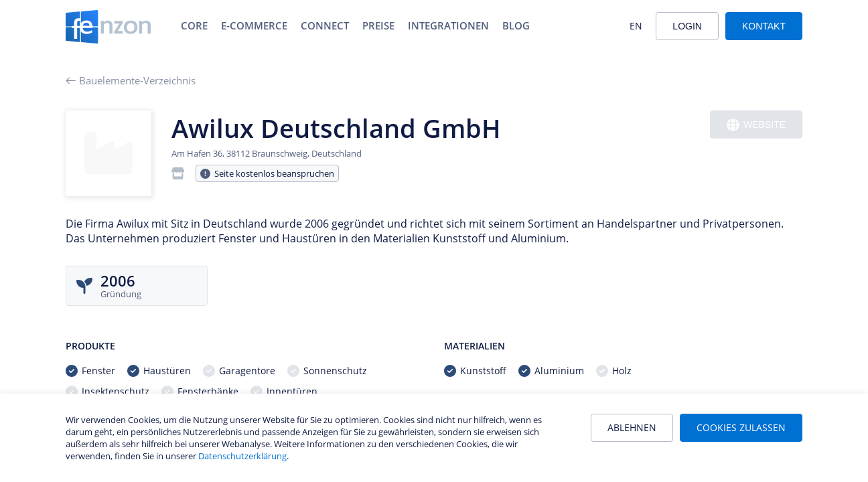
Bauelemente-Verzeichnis (131, 80)
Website (756, 125)
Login (687, 26)
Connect (325, 25)
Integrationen (448, 25)
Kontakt (764, 26)
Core (194, 25)
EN (636, 26)
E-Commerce (254, 25)
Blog (516, 25)
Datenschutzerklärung (242, 456)
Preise (378, 25)
